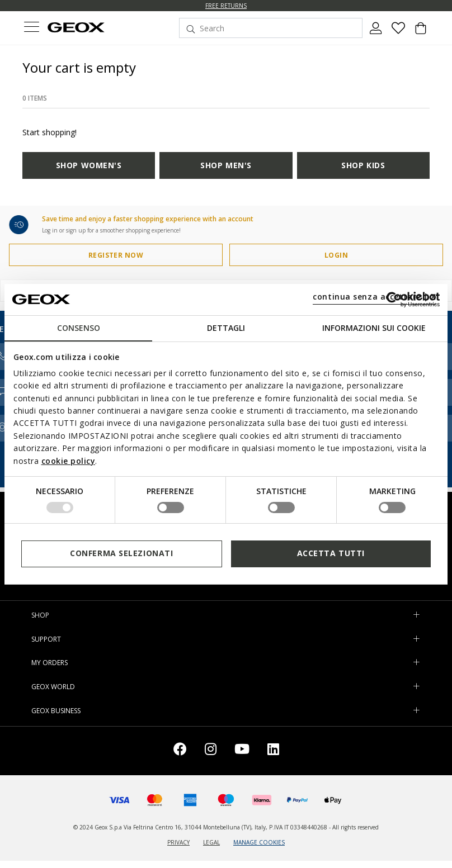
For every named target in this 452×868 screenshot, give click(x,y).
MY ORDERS (50, 663)
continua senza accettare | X (375, 297)
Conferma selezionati (121, 553)
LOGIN (336, 255)
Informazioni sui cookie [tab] (374, 327)
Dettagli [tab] (226, 327)
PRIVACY (178, 842)
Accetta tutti (331, 553)
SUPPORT (46, 639)
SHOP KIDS (363, 165)
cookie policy (69, 461)
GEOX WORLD (53, 687)
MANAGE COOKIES (259, 842)
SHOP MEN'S (226, 165)
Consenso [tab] (79, 327)
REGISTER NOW (116, 255)
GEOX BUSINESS (56, 711)
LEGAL (211, 842)
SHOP (40, 615)
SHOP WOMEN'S (89, 165)
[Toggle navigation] (31, 28)
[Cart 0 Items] (421, 32)
